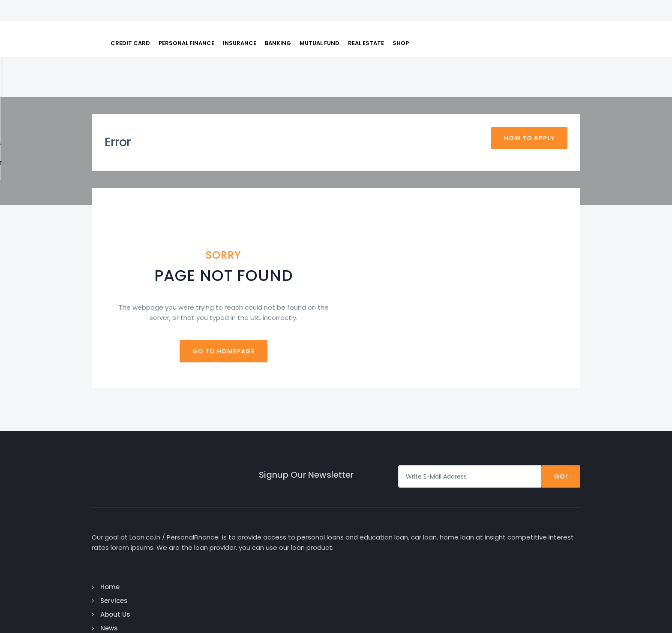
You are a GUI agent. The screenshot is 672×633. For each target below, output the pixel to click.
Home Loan (453, 549)
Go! (561, 434)
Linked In (531, 535)
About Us (514, 53)
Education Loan (461, 522)
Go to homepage (336, 308)
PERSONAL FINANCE (186, 17)
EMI (462, 53)
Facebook (533, 494)
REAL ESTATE (366, 17)
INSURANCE (240, 17)
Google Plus (538, 508)
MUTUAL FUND (319, 17)
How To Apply (529, 104)
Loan (441, 53)
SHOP (401, 17)
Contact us (556, 53)
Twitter (529, 522)
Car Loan (450, 494)
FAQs (483, 53)
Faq (357, 549)
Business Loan (458, 535)
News (360, 535)
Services (365, 508)
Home (361, 494)
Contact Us (370, 563)
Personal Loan (458, 508)
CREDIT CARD (130, 17)
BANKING (278, 17)
